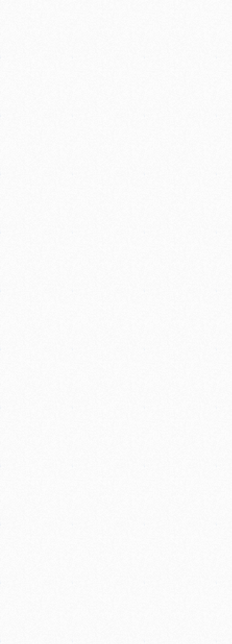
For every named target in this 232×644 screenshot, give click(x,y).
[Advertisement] (116, 57)
